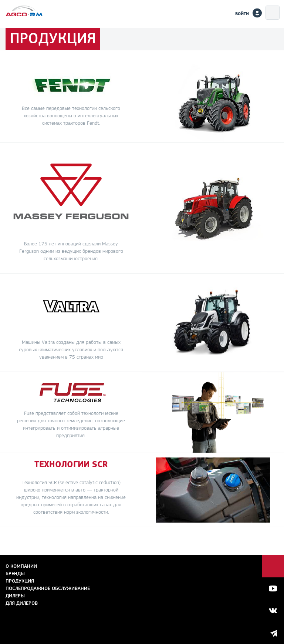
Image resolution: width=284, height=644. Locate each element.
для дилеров (22, 603)
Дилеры (15, 596)
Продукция (20, 581)
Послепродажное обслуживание (48, 588)
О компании (21, 566)
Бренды (15, 573)
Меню (273, 13)
